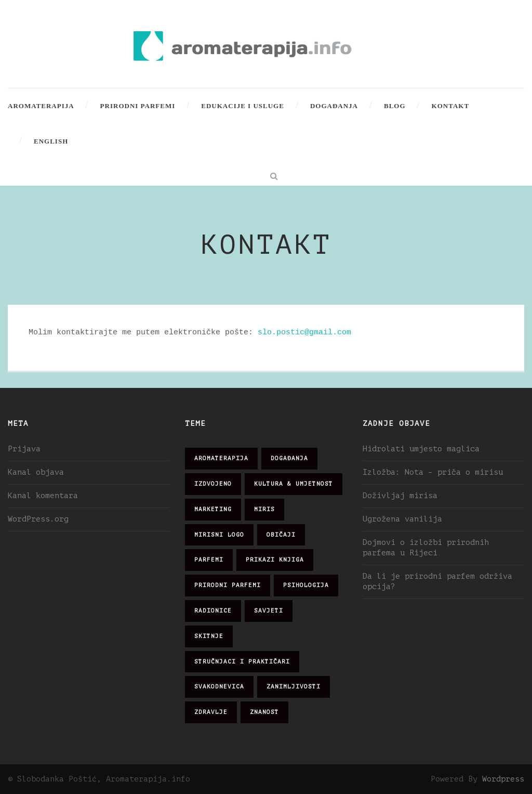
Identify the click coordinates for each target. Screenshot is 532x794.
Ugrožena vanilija (402, 519)
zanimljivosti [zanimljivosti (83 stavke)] (294, 687)
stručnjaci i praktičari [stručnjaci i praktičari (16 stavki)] (242, 662)
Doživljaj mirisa (400, 496)
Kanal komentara (43, 496)
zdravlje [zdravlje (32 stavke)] (211, 712)
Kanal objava (36, 472)
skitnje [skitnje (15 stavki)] (209, 636)
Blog (395, 106)
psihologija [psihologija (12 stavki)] (306, 585)
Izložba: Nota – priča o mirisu (433, 472)
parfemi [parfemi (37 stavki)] (209, 560)
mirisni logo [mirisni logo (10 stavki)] (219, 535)
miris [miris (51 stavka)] (264, 509)
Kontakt (451, 106)
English (51, 141)
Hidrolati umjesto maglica (421, 449)
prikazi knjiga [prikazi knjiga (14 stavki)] (275, 560)
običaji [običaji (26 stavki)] (281, 535)
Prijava (24, 449)
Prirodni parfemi (138, 106)
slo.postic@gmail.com (304, 332)
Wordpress (503, 779)
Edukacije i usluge (243, 106)
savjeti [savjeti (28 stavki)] (269, 611)
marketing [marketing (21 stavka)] (213, 509)
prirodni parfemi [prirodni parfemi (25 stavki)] (228, 585)
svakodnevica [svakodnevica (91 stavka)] (219, 687)
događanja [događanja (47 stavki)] (289, 458)
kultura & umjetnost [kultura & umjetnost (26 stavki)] (294, 484)
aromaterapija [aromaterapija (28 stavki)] (221, 458)
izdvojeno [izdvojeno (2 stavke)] (213, 484)
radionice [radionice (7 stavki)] (213, 611)
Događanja (334, 106)
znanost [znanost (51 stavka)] (264, 712)
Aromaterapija (41, 106)
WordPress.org (38, 519)
